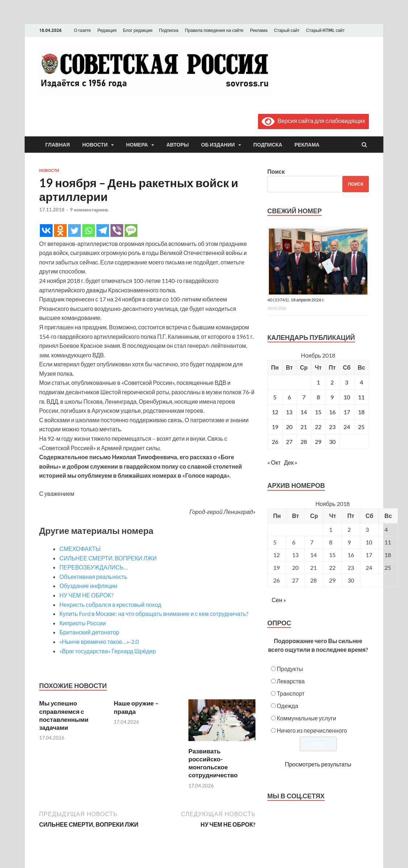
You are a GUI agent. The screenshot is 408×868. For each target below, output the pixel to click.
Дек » (291, 462)
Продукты (290, 669)
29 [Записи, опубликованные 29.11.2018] (318, 442)
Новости (95, 145)
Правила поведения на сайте (214, 30)
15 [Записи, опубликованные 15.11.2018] (318, 412)
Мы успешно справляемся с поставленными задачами (64, 715)
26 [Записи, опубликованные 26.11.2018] (275, 442)
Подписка (169, 30)
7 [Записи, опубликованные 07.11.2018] (304, 397)
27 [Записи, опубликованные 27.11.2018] (289, 442)
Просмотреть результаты (318, 764)
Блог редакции (138, 30)
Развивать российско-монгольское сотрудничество (213, 763)
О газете (82, 30)
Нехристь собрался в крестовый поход (110, 604)
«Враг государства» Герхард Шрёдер (108, 651)
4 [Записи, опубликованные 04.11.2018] (361, 382)
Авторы (178, 145)
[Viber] (117, 231)
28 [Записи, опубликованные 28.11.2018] (304, 442)
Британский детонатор (89, 632)
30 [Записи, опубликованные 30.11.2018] (332, 442)
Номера (137, 145)
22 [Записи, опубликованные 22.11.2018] (318, 427)
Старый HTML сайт (326, 30)
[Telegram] (103, 231)
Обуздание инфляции (88, 586)
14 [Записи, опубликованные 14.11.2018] (304, 412)
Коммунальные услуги (307, 718)
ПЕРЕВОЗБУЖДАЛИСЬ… (94, 567)
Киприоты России (83, 623)
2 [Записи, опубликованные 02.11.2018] (332, 382)
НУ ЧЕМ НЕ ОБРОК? (86, 595)
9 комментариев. (89, 210)
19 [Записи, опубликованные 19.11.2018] (275, 427)
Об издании (218, 145)
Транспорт (291, 693)
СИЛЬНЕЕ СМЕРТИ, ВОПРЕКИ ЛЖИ (108, 558)
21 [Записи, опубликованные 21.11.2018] (304, 427)
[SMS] (131, 231)
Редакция (107, 30)
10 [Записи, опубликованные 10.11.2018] (347, 397)
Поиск (276, 171)
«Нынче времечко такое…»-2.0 (99, 641)
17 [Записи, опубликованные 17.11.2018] (347, 412)
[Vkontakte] (46, 231)
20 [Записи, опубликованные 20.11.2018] (289, 427)
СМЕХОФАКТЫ (80, 549)
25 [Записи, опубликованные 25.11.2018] (361, 427)
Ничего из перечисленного (312, 730)
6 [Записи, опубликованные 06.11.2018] (289, 397)
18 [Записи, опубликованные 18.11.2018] (361, 412)
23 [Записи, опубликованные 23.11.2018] (332, 427)
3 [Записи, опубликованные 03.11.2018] (347, 382)
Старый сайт (287, 30)
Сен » (279, 600)
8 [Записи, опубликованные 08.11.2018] (318, 397)
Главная (58, 145)
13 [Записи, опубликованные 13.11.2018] (289, 412)
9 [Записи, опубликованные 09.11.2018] (332, 397)
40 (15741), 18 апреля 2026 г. (296, 300)
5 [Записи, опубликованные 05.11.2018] (275, 397)
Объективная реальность (93, 577)
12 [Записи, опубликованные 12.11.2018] (275, 412)
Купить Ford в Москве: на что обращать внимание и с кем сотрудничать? (154, 614)
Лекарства (291, 681)
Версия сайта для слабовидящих (313, 121)
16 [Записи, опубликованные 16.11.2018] (332, 412)
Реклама (259, 30)
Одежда (288, 706)
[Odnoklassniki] (60, 231)
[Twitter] (74, 231)
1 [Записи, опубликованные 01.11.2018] (318, 382)
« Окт (274, 462)
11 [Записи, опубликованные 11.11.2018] (361, 397)
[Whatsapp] (89, 231)
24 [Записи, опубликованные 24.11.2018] (347, 427)
